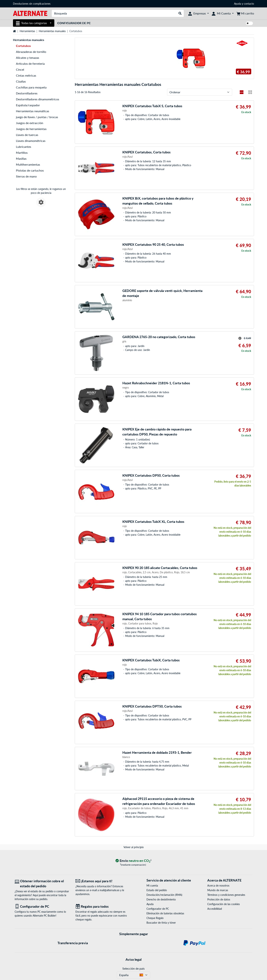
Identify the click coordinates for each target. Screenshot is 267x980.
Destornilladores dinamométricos (38, 99)
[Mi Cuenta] (223, 13)
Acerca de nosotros (218, 886)
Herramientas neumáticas (33, 111)
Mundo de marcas (218, 890)
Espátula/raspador (28, 105)
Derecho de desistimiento (161, 899)
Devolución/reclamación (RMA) (164, 895)
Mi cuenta (152, 886)
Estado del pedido (157, 890)
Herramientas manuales (52, 31)
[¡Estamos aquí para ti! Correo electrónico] (103, 881)
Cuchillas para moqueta (31, 87)
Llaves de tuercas (27, 135)
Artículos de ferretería (30, 64)
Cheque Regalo (155, 918)
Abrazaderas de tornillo (31, 52)
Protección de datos (219, 899)
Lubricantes (24, 147)
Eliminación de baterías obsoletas (165, 913)
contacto (249, 4)
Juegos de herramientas (31, 129)
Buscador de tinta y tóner (161, 923)
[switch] (249, 23)
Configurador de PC (74, 23)
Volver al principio (134, 847)
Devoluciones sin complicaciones (32, 4)
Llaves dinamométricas (31, 141)
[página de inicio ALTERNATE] (30, 13)
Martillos (22, 153)
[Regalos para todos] (103, 906)
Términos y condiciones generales (226, 895)
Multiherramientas (28, 164)
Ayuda (238, 4)
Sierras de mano (26, 176)
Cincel (20, 69)
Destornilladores (27, 93)
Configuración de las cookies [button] (224, 904)
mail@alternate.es (109, 890)
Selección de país (133, 968)
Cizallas (21, 81)
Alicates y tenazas (28, 58)
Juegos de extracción (30, 123)
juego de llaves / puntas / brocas (37, 117)
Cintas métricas (26, 75)
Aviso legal (133, 959)
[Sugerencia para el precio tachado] (240, 338)
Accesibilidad (215, 909)
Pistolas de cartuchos (30, 170)
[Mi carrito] (245, 13)
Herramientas (27, 31)
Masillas (21, 158)
